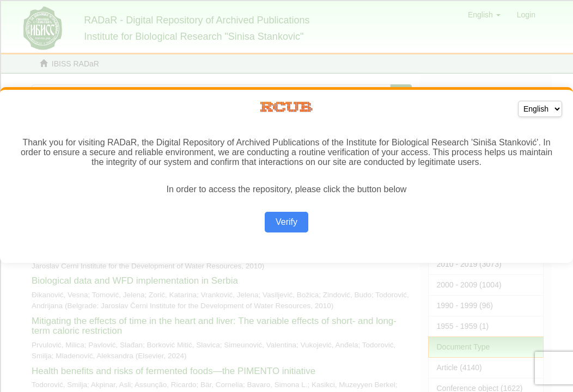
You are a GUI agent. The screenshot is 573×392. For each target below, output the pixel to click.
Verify (286, 222)
